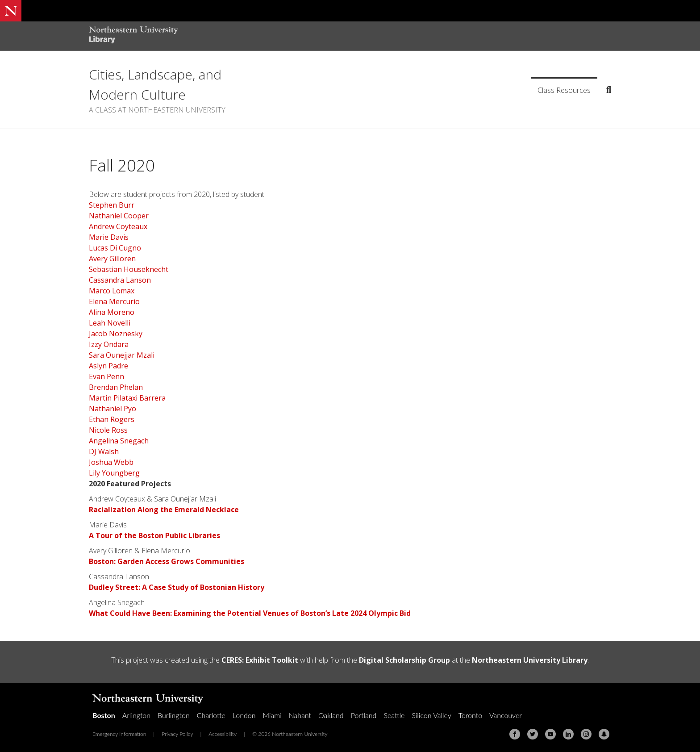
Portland (364, 715)
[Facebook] (515, 734)
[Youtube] (550, 734)
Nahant (300, 715)
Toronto (470, 715)
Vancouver (506, 715)
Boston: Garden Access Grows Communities (167, 561)
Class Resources (564, 90)
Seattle (394, 715)
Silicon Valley (431, 715)
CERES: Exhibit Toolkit (260, 660)
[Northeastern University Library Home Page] (133, 36)
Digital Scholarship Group (404, 660)
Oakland (331, 715)
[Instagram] (586, 734)
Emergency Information (119, 734)
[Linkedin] (568, 734)
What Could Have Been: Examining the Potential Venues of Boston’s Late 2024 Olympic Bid (250, 613)
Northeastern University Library (530, 660)
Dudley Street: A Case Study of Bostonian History (177, 587)
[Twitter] (533, 734)
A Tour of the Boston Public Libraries (154, 535)
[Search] (605, 90)
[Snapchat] (604, 734)
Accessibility (223, 734)
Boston (104, 715)
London (244, 715)
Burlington (174, 715)
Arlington (136, 715)
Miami (272, 715)
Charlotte (211, 715)
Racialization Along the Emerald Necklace (164, 510)
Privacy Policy (177, 734)
